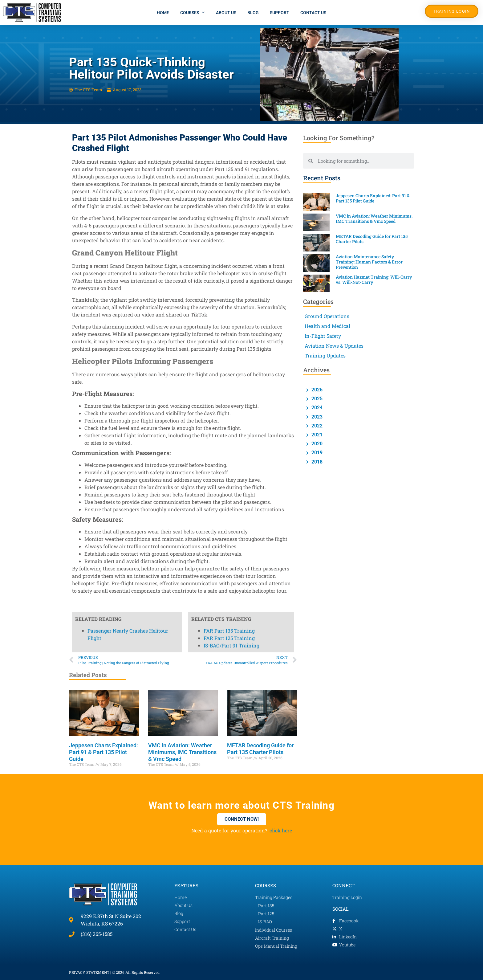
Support (280, 13)
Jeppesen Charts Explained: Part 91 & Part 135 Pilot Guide (103, 752)
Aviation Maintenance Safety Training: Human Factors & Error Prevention (369, 262)
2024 (316, 408)
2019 (316, 453)
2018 (316, 462)
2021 (316, 435)
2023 (316, 417)
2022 (316, 426)
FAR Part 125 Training (229, 205)
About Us (226, 13)
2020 (316, 444)
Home (163, 13)
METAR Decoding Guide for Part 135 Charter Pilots (260, 749)
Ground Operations (327, 316)
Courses (193, 13)
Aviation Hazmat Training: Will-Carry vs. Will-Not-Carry (374, 280)
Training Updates (325, 355)
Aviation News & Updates (334, 346)
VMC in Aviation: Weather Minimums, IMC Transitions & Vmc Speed (182, 752)
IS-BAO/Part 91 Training (231, 212)
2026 (316, 390)
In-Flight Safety (323, 336)
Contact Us (313, 13)
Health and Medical (327, 326)
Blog (253, 13)
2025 (316, 399)
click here (281, 830)
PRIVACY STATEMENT (89, 972)
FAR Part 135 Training (229, 198)
